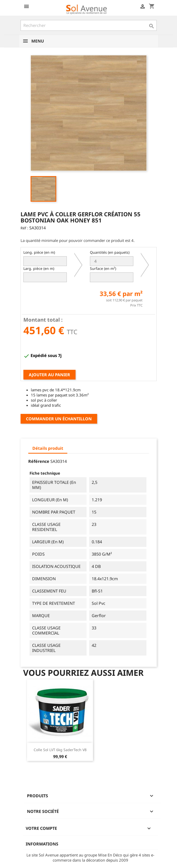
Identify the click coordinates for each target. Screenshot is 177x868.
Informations (42, 844)
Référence (39, 461)
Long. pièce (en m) (39, 252)
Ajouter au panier (49, 375)
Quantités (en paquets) (110, 252)
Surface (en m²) (103, 269)
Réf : (24, 228)
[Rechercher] (89, 25)
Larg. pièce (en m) (39, 269)
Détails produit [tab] (48, 448)
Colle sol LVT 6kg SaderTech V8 (60, 750)
